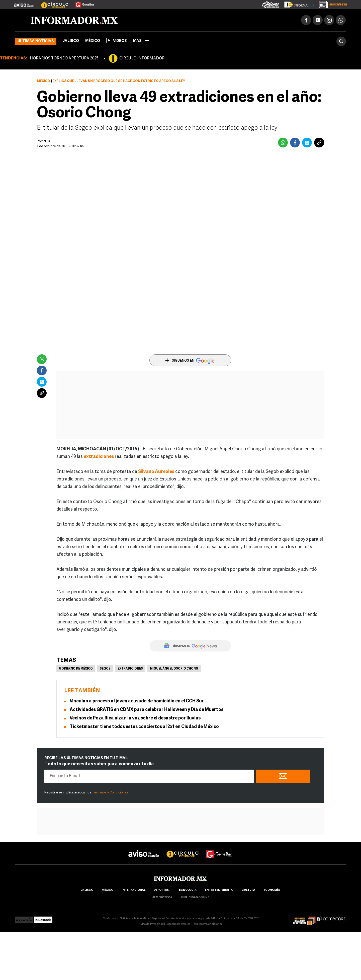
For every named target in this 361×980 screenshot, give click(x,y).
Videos (117, 40)
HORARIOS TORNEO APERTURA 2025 (64, 58)
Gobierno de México (76, 669)
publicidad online (195, 898)
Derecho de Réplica (178, 924)
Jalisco (71, 41)
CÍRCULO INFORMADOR (142, 58)
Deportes (161, 890)
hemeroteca (162, 898)
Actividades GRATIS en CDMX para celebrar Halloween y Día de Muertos (147, 710)
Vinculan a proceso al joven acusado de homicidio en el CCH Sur (137, 701)
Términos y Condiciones (110, 793)
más (141, 41)
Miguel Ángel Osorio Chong (174, 669)
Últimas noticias (36, 41)
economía (272, 890)
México (93, 41)
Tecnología (187, 890)
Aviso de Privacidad (151, 924)
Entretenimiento (219, 890)
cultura (248, 890)
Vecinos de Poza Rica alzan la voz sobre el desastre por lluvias (135, 718)
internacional (133, 890)
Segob (105, 669)
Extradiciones (130, 669)
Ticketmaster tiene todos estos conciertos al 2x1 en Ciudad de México (144, 727)
